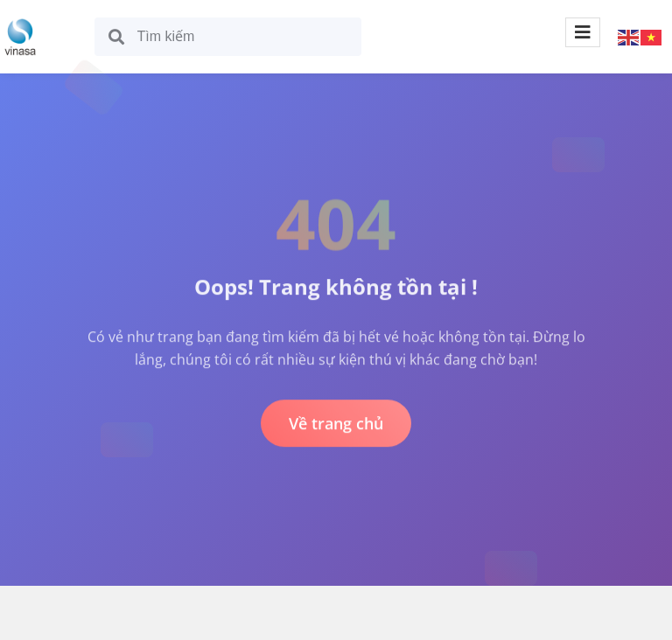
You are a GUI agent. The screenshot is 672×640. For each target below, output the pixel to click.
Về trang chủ (336, 423)
